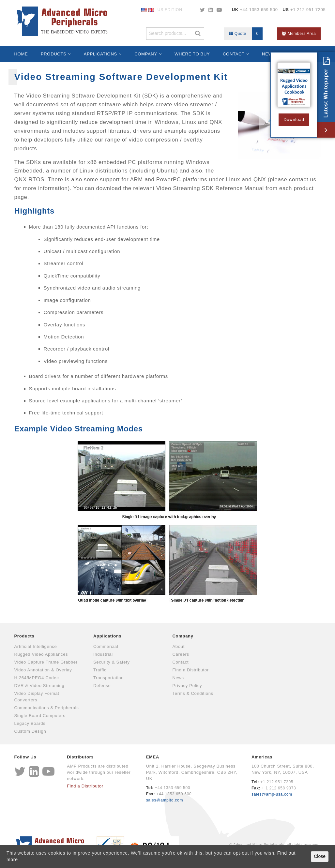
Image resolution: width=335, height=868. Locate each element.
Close (320, 856)
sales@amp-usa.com (272, 794)
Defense (102, 686)
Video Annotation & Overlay (43, 670)
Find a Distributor (191, 670)
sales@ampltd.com (165, 800)
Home (21, 54)
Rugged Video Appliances (41, 654)
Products (54, 54)
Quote (246, 34)
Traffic (100, 670)
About (179, 646)
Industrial (103, 654)
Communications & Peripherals (47, 708)
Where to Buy (192, 54)
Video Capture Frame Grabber (46, 662)
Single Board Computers (40, 716)
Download (294, 120)
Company (146, 54)
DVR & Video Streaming (39, 686)
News (178, 678)
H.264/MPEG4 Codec (37, 678)
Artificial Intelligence (36, 646)
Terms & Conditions (193, 693)
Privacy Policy (187, 686)
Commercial (106, 646)
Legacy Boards (30, 723)
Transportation (108, 678)
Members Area (299, 34)
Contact (234, 54)
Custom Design (30, 731)
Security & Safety (112, 662)
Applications (100, 54)
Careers (181, 654)
